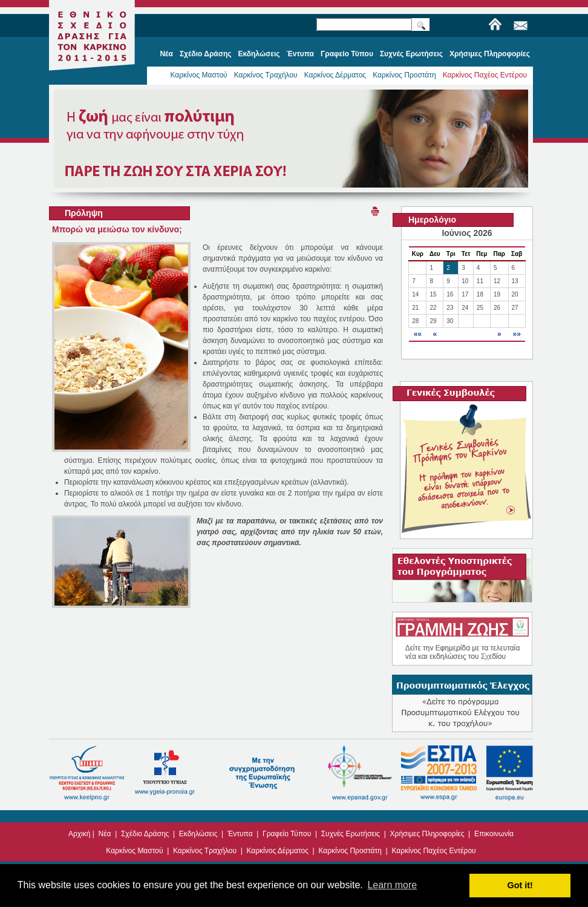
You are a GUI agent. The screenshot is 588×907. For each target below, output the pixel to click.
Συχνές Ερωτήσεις (351, 834)
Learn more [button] (392, 885)
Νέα (105, 834)
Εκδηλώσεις (198, 834)
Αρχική (79, 834)
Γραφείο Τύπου (287, 834)
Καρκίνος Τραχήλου (266, 75)
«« (418, 334)
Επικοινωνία (494, 834)
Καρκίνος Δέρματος (335, 75)
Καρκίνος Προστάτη (404, 75)
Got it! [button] (520, 885)
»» (516, 334)
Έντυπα (240, 834)
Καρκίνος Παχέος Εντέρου (485, 75)
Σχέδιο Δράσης (145, 834)
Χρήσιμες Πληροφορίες (427, 834)
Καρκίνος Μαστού (198, 75)
